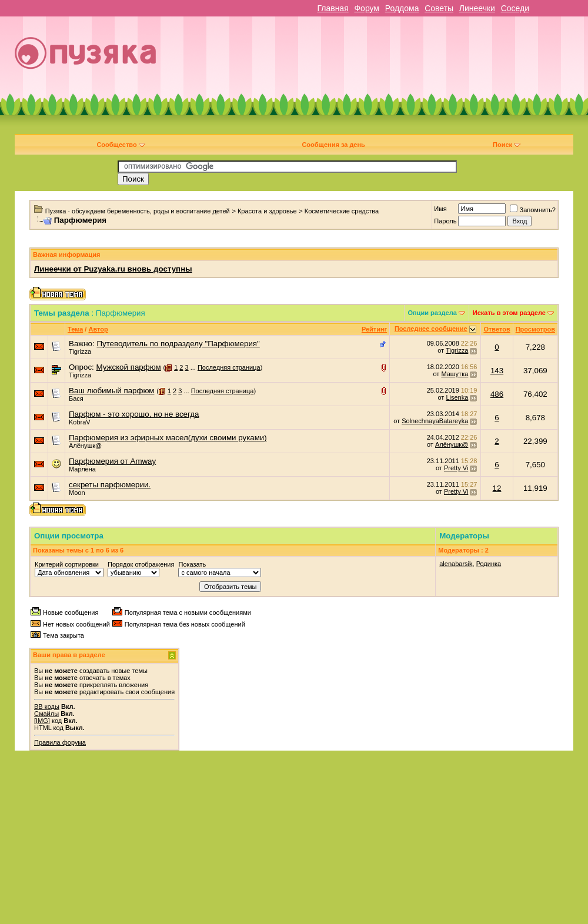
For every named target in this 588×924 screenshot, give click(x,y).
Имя (440, 209)
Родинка (489, 564)
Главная (333, 8)
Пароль (445, 221)
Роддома (402, 8)
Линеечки (477, 8)
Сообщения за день (333, 145)
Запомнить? (533, 210)
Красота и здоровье (267, 211)
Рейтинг (374, 329)
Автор (98, 329)
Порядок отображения (141, 564)
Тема (75, 329)
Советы (439, 8)
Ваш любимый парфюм (111, 391)
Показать (192, 564)
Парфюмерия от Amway (112, 461)
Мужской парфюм (128, 367)
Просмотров (535, 329)
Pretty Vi (456, 468)
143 (497, 371)
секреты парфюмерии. (110, 485)
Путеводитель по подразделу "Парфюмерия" (178, 344)
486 (497, 394)
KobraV (80, 422)
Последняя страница (229, 367)
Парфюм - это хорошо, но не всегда (134, 414)
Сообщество (121, 145)
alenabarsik (456, 564)
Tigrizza (80, 351)
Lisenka (457, 397)
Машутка (455, 374)
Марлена (82, 469)
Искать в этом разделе (509, 313)
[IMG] (42, 721)
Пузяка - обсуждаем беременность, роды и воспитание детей (138, 211)
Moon (77, 493)
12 (497, 488)
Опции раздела (432, 313)
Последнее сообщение (431, 329)
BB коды (47, 707)
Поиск (507, 145)
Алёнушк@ (85, 446)
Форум (367, 8)
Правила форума (60, 742)
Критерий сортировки (67, 564)
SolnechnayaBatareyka (435, 421)
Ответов (497, 329)
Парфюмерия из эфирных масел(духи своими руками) (168, 438)
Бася (76, 399)
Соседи (515, 8)
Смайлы (46, 714)
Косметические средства (342, 211)
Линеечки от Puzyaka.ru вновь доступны (113, 269)
